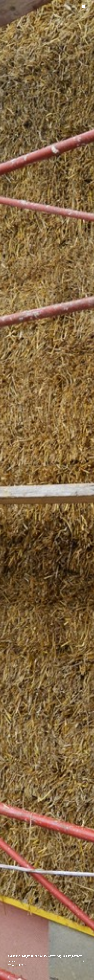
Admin (12, 961)
